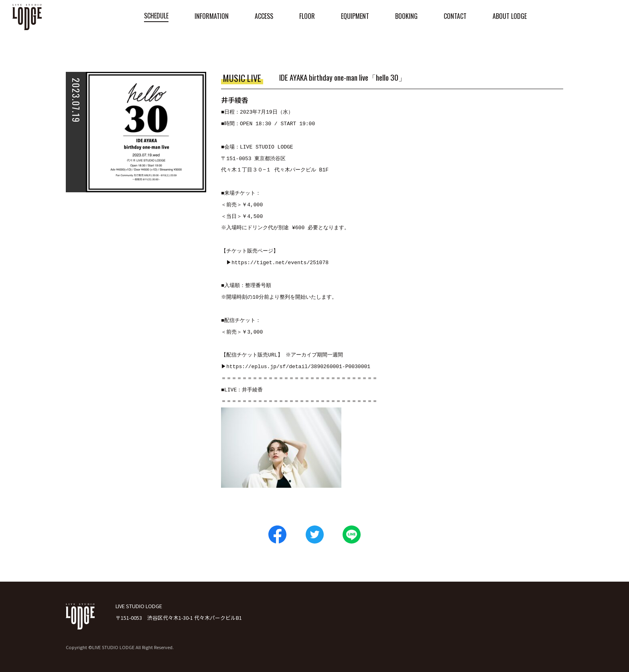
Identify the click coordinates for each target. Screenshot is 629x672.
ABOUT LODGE (510, 16)
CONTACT (455, 16)
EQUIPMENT (355, 16)
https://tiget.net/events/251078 (281, 263)
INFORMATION (212, 16)
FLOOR (307, 16)
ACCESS (264, 16)
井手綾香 (252, 390)
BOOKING (406, 16)
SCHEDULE (156, 16)
